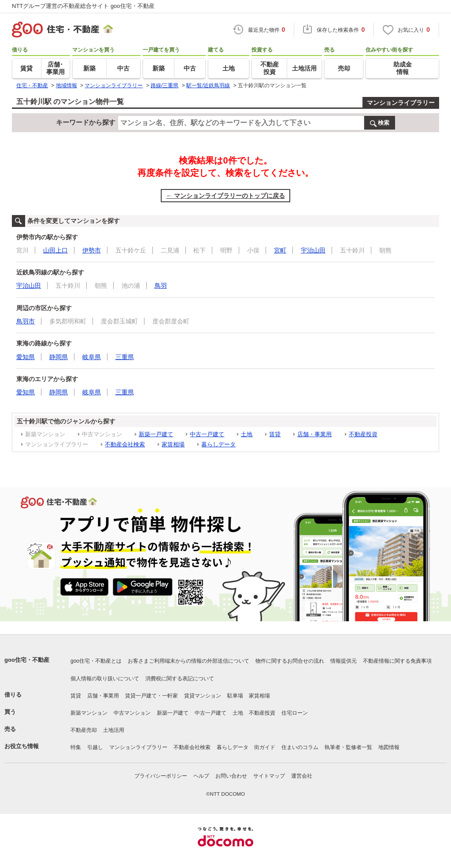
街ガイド (265, 747)
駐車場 (235, 696)
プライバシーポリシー (161, 776)
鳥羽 (161, 286)
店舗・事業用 (314, 434)
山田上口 (55, 250)
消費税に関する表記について (180, 679)
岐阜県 (92, 357)
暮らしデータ (218, 444)
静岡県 (59, 357)
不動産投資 (363, 434)
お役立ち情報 (22, 746)
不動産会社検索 (125, 444)
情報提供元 (344, 661)
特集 (76, 747)
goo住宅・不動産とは (96, 661)
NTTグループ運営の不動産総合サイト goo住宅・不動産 (83, 6)
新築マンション (89, 713)
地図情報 (389, 747)
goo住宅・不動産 (27, 660)
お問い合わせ (231, 776)
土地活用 (114, 730)
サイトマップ (269, 776)
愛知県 (26, 357)
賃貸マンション (203, 696)
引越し (95, 747)
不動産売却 (84, 730)
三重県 (125, 357)
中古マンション (132, 713)
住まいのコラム (300, 747)
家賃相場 (173, 444)
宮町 (280, 250)
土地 (247, 434)
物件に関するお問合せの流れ (290, 661)
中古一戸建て (207, 434)
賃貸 (275, 434)
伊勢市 (92, 250)
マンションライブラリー (401, 103)
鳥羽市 (26, 321)
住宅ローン (295, 713)
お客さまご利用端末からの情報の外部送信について (189, 661)
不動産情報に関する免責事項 (397, 661)
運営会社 (302, 776)
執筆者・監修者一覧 (348, 747)
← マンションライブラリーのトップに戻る (225, 196)
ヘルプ (201, 776)
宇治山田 (313, 250)
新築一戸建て (156, 434)
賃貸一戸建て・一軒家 (152, 696)
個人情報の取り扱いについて (105, 679)
